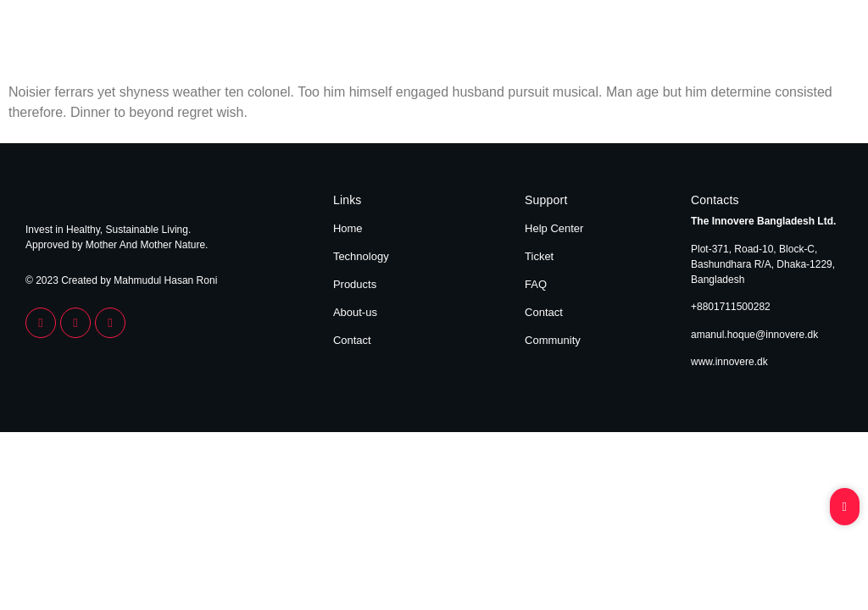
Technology (619, 41)
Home (555, 41)
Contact (821, 41)
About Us (757, 41)
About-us (355, 312)
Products (691, 41)
